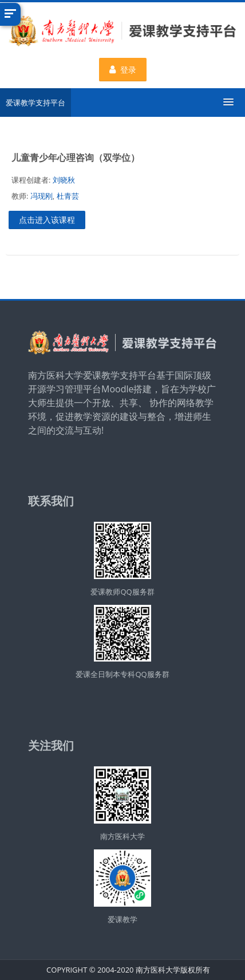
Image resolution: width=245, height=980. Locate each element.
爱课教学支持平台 (35, 103)
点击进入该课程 (47, 220)
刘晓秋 (64, 180)
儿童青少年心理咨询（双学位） (76, 158)
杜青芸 (68, 196)
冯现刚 (42, 196)
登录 (123, 70)
